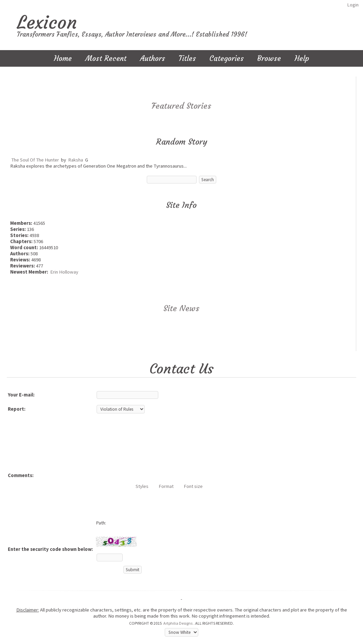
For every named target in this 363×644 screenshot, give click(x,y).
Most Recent (106, 58)
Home (63, 58)
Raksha (76, 160)
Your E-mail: (21, 395)
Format (166, 486)
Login (353, 5)
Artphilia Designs (178, 623)
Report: (17, 409)
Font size (193, 486)
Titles (187, 58)
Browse (269, 58)
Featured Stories (181, 106)
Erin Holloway (64, 272)
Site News (181, 308)
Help (302, 58)
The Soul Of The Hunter (35, 160)
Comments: (21, 475)
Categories (227, 58)
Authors (153, 58)
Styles (142, 486)
